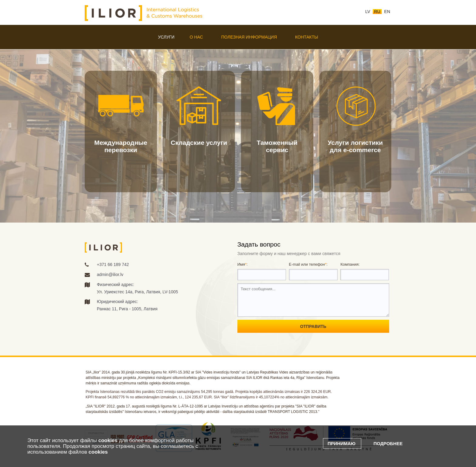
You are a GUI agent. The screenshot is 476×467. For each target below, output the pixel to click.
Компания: (350, 264)
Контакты (307, 37)
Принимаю (342, 443)
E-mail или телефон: (308, 264)
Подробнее (388, 443)
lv (368, 12)
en (387, 12)
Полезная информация (249, 37)
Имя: (243, 264)
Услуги (166, 37)
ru (377, 12)
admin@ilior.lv (110, 274)
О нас (196, 37)
